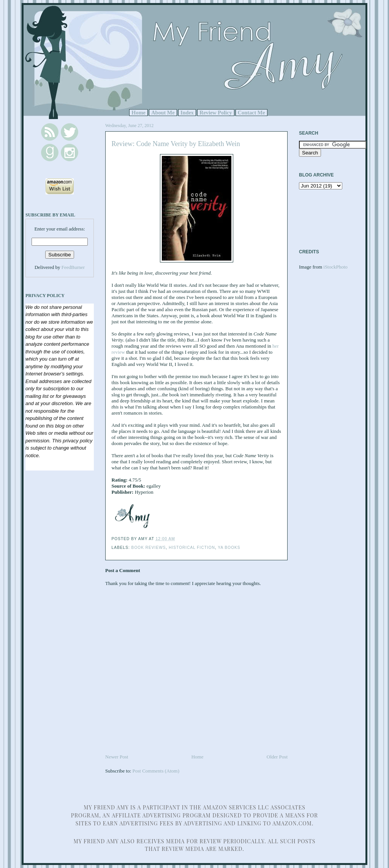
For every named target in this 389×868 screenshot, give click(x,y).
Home (138, 113)
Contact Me (251, 113)
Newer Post (117, 757)
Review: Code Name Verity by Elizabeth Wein (176, 144)
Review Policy (216, 113)
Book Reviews (149, 548)
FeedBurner (73, 267)
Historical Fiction (192, 548)
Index (187, 113)
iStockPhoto (335, 267)
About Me (163, 113)
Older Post (277, 757)
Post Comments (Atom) (156, 771)
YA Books (229, 548)
